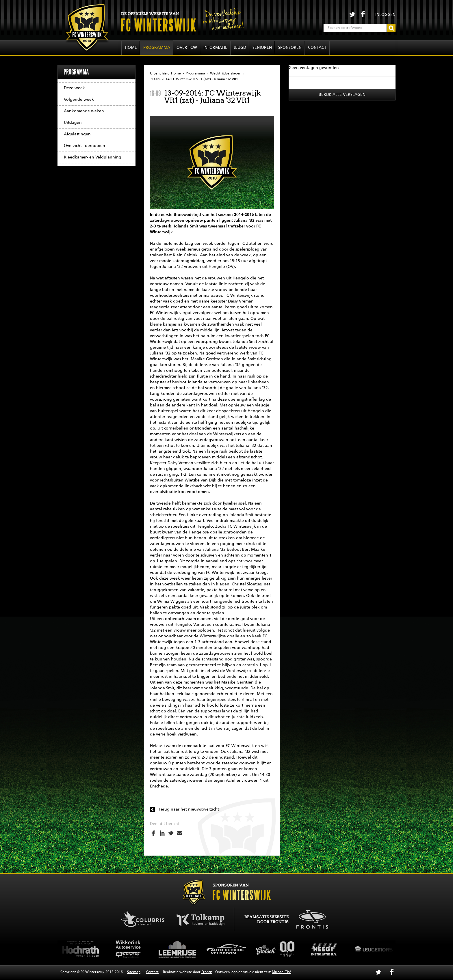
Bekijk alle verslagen (342, 95)
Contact (317, 48)
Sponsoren (290, 48)
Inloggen (385, 15)
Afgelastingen (77, 134)
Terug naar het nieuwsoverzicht (189, 809)
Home (131, 48)
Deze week (74, 88)
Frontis (207, 972)
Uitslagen (73, 123)
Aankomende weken (84, 111)
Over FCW (187, 48)
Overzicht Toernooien (85, 146)
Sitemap (134, 972)
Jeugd (240, 48)
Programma (157, 48)
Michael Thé (282, 972)
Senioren (262, 48)
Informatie (215, 48)
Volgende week (79, 100)
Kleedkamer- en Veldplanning (93, 157)
